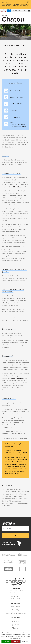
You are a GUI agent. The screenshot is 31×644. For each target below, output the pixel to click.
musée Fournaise (16, 378)
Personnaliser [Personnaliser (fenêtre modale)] (25, 641)
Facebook (16, 621)
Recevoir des (8, 544)
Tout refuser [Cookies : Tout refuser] (16, 641)
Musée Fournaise (16, 607)
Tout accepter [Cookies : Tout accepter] (6, 641)
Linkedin (16, 628)
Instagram (17, 625)
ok (15, 536)
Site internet (14, 111)
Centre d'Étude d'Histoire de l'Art (16, 613)
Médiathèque (16, 610)
